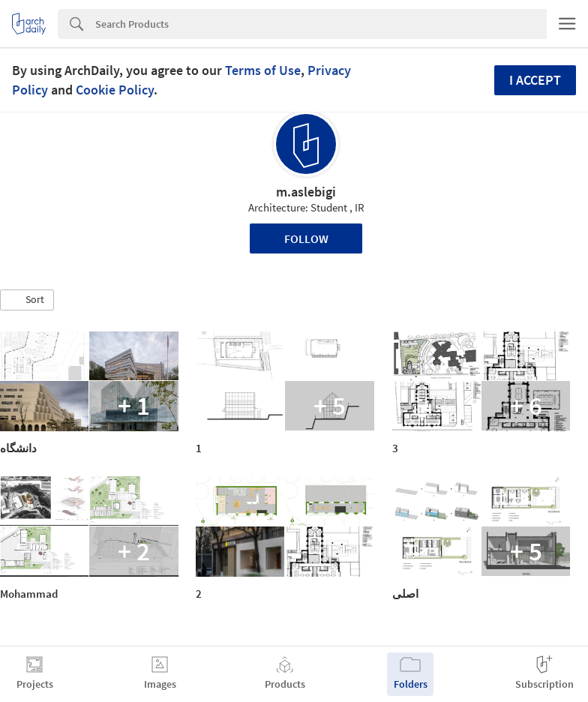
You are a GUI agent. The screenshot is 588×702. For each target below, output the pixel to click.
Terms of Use (263, 70)
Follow (306, 238)
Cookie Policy (115, 90)
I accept (535, 80)
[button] (27, 300)
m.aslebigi (306, 192)
